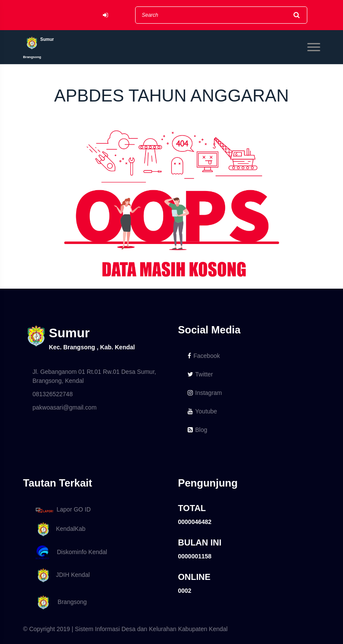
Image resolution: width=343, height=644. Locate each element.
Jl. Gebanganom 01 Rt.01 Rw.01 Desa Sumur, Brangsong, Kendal (94, 376)
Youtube (202, 411)
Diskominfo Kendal (71, 553)
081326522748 (53, 394)
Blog (198, 430)
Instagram (205, 393)
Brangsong (60, 602)
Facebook (204, 356)
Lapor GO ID (63, 510)
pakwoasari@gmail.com (65, 407)
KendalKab (59, 529)
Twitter (200, 374)
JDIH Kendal (61, 575)
